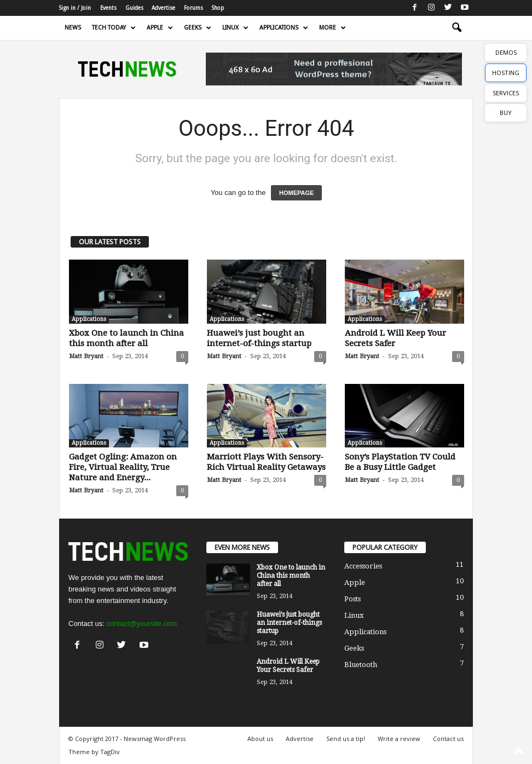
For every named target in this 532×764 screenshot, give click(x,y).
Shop (218, 8)
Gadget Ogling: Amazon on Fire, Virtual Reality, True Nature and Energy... (123, 467)
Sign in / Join (75, 8)
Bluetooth (361, 665)
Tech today (114, 28)
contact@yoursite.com (141, 624)
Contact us (448, 739)
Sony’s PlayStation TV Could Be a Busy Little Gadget (400, 462)
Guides (134, 8)
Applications (284, 28)
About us (260, 739)
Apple (160, 28)
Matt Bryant (86, 356)
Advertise (163, 8)
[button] (456, 28)
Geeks (198, 28)
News (73, 28)
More (332, 28)
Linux (235, 28)
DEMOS (506, 52)
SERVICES (506, 93)
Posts (352, 599)
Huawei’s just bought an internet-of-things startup (259, 338)
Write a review (399, 739)
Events (108, 8)
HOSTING (506, 73)
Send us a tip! (346, 739)
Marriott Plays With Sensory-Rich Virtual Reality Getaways (266, 462)
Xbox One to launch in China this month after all (126, 338)
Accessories (363, 566)
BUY (506, 113)
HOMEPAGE (296, 193)
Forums (193, 8)
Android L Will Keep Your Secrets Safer (288, 666)
